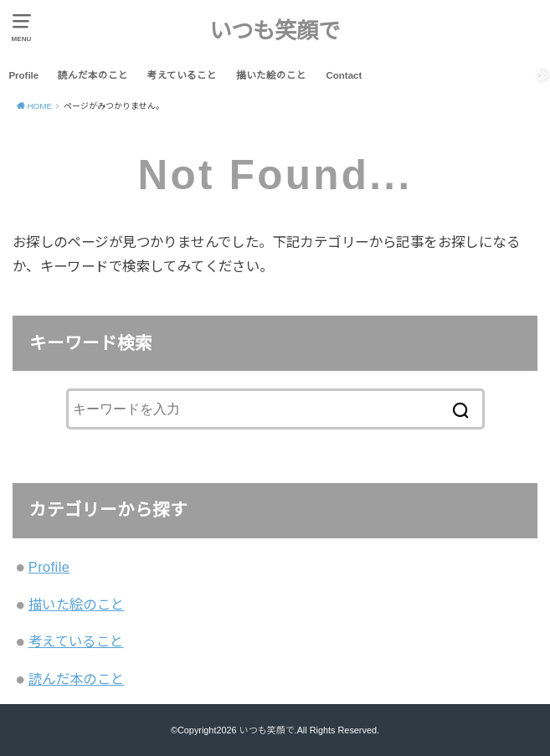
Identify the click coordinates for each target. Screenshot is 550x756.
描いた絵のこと (271, 75)
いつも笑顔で (275, 31)
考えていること (182, 75)
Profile (23, 75)
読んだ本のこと (93, 75)
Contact (344, 75)
